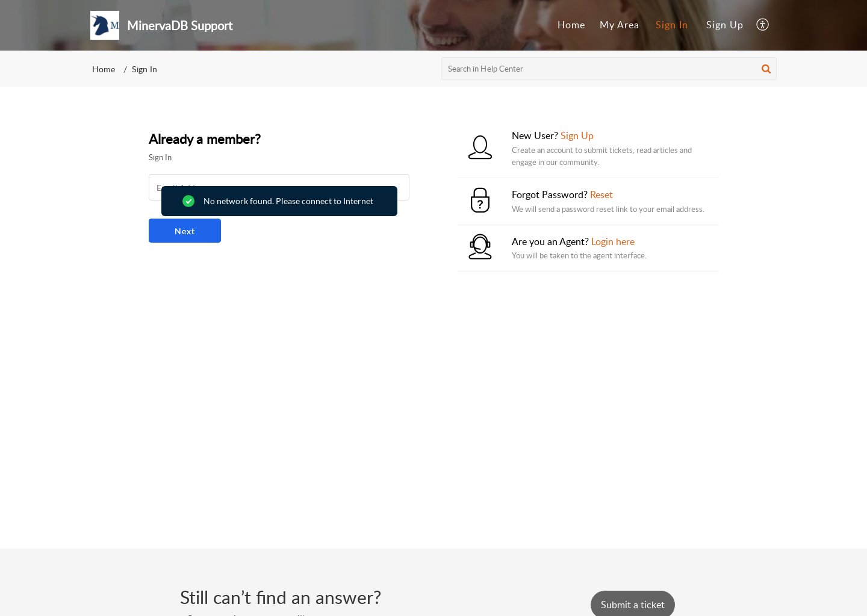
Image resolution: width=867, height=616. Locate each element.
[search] (609, 69)
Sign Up (725, 25)
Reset (601, 194)
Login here (613, 241)
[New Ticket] (633, 605)
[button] (763, 25)
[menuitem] (571, 25)
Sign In (672, 25)
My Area (620, 25)
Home (571, 25)
